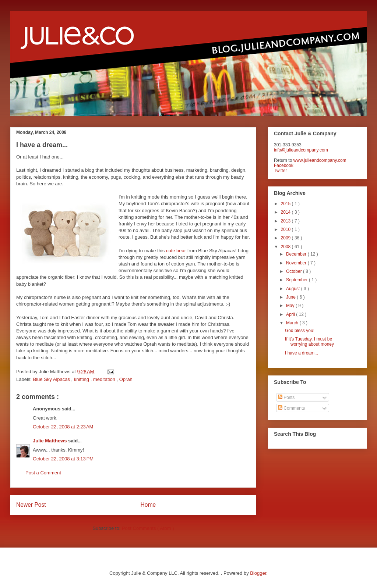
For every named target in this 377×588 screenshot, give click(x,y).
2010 (286, 229)
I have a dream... (302, 353)
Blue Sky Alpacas (52, 379)
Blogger (258, 573)
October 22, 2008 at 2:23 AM (63, 427)
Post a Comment (43, 473)
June (291, 297)
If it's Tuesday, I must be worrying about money (309, 342)
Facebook (284, 165)
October (295, 271)
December (297, 254)
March (293, 323)
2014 (286, 212)
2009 (286, 238)
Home (148, 505)
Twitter (280, 171)
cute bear (176, 251)
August (294, 289)
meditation (105, 379)
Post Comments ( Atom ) (148, 528)
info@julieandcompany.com (301, 150)
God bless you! (300, 331)
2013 (286, 221)
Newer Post (31, 505)
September (297, 280)
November (297, 263)
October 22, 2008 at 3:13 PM (63, 459)
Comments (291, 408)
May (291, 306)
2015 (286, 204)
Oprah (126, 379)
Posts (286, 398)
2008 (286, 247)
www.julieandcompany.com (320, 160)
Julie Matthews (50, 441)
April (291, 314)
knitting (82, 379)
